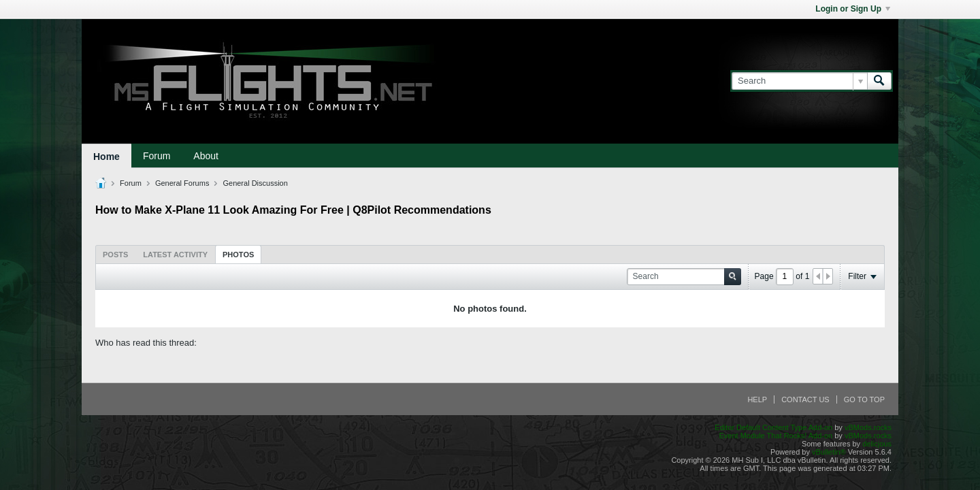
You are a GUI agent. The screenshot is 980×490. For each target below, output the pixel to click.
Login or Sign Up (853, 9)
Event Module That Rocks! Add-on (775, 436)
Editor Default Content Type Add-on (773, 427)
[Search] (799, 81)
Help (757, 399)
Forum (157, 156)
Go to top (864, 399)
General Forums (182, 183)
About (206, 156)
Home (107, 157)
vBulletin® (829, 452)
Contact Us (805, 399)
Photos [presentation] (238, 255)
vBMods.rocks (868, 427)
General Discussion (255, 183)
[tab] (115, 254)
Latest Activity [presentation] (175, 255)
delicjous (877, 444)
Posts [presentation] (115, 255)
